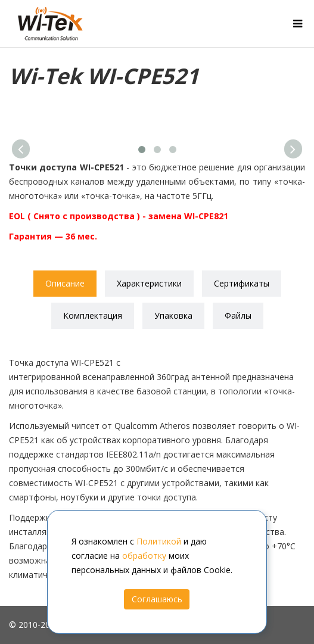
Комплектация (93, 315)
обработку (144, 556)
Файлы (238, 315)
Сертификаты (242, 283)
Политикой (159, 541)
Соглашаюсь (157, 599)
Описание (65, 283)
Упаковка (173, 315)
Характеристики (149, 283)
